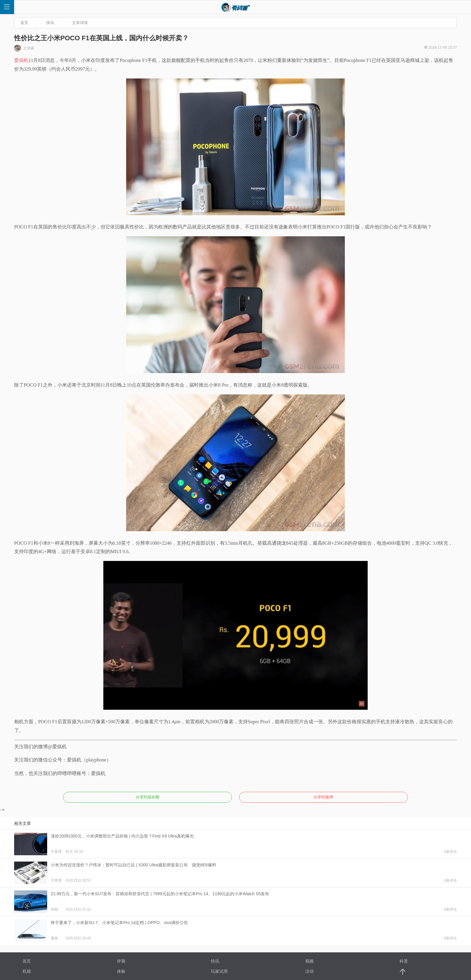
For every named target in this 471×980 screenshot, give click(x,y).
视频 (309, 961)
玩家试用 (219, 971)
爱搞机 (21, 60)
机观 (27, 971)
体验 (121, 971)
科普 (404, 961)
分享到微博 (323, 797)
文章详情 (80, 23)
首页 (24, 23)
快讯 (50, 23)
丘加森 (24, 48)
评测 (121, 961)
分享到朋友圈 (147, 797)
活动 (309, 971)
